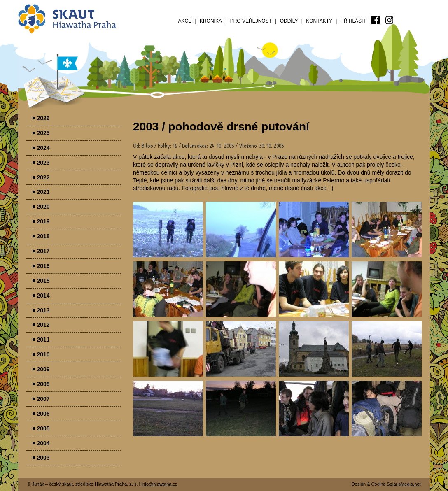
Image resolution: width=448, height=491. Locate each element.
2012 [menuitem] (43, 325)
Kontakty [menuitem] (319, 21)
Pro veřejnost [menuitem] (251, 21)
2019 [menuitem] (43, 221)
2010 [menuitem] (43, 354)
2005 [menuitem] (43, 428)
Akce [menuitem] (185, 21)
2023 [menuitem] (43, 163)
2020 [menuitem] (43, 207)
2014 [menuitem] (43, 296)
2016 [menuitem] (43, 266)
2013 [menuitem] (43, 310)
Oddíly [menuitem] (289, 21)
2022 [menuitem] (43, 177)
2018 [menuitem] (43, 236)
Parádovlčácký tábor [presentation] (168, 229)
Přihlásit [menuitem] (353, 21)
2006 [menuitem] (43, 414)
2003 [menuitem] (43, 458)
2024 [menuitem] (43, 148)
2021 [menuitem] (43, 192)
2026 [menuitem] (43, 118)
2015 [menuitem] (43, 281)
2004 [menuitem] (43, 443)
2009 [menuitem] (43, 369)
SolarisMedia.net (404, 484)
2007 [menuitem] (43, 399)
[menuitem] (376, 20)
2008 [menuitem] (43, 384)
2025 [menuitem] (43, 133)
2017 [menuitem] (43, 251)
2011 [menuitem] (43, 340)
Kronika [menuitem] (211, 21)
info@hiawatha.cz (159, 484)
